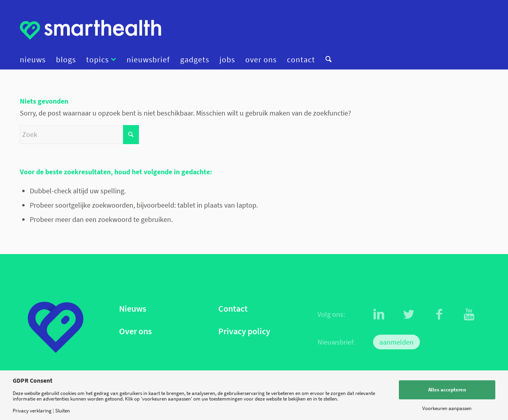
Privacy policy (244, 331)
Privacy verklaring (32, 411)
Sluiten (63, 411)
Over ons (135, 331)
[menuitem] (35, 60)
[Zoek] (326, 60)
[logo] (90, 30)
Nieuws (133, 309)
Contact (233, 309)
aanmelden (396, 342)
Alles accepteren (447, 390)
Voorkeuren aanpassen (447, 408)
